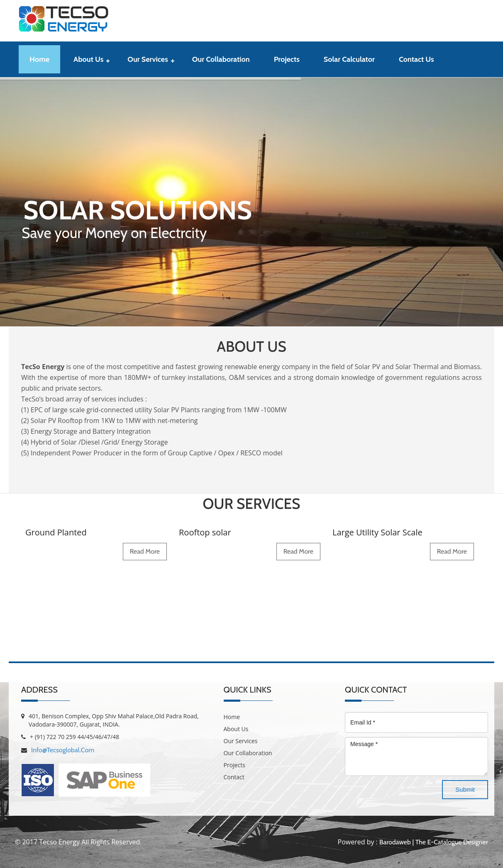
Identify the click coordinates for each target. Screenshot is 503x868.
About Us (88, 59)
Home (39, 59)
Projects (287, 59)
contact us (416, 59)
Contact (234, 777)
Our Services (148, 59)
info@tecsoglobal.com (63, 750)
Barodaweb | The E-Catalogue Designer (434, 842)
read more (145, 551)
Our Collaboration (221, 59)
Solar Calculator (349, 59)
